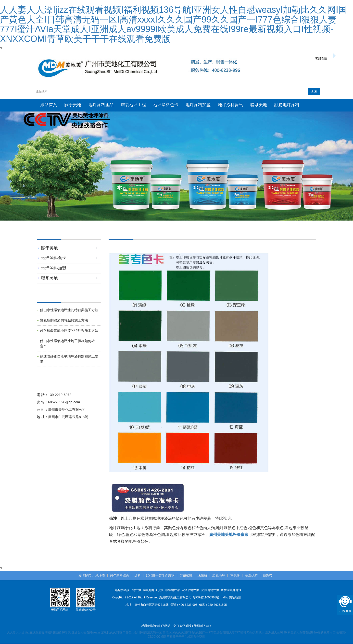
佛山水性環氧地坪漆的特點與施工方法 (69, 310)
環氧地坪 (219, 576)
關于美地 (73, 105)
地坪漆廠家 (239, 535)
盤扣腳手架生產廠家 (160, 576)
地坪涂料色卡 (166, 105)
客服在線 (321, 59)
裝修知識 (186, 576)
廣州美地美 (219, 535)
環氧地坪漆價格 (153, 590)
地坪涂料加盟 (198, 105)
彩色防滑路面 (120, 576)
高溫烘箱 (251, 576)
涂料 (138, 576)
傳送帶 (268, 576)
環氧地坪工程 (133, 105)
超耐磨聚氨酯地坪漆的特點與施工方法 (69, 331)
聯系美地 (259, 105)
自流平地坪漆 (190, 590)
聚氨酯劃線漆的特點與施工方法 (64, 321)
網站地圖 (235, 598)
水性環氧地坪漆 (231, 590)
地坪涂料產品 (101, 105)
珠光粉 (202, 576)
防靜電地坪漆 (210, 590)
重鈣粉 (235, 576)
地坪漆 (100, 576)
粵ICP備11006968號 (206, 598)
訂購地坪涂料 (287, 105)
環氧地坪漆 (173, 590)
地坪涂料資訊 (230, 105)
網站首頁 (49, 105)
